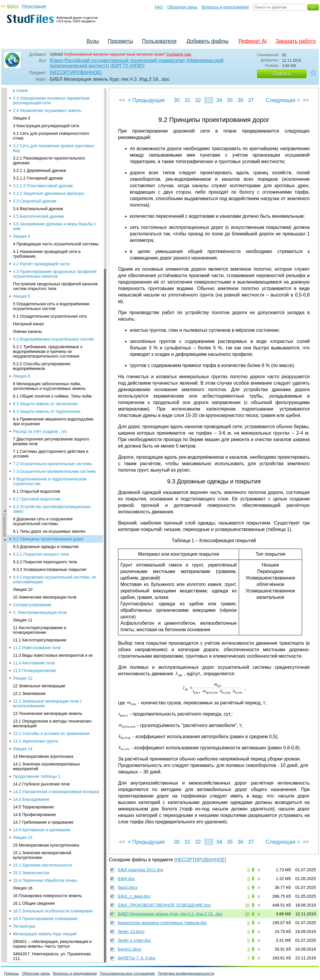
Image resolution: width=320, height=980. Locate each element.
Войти (13, 6)
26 (247, 905)
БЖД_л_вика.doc (134, 896)
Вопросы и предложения (225, 7)
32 (198, 100)
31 (187, 100)
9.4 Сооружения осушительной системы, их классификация (55, 141)
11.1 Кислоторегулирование (40, 202)
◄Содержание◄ (5, 191)
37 (251, 100)
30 (177, 100)
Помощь (11, 973)
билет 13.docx (131, 932)
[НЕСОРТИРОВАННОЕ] (76, 72)
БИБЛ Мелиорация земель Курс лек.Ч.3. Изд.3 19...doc (170, 914)
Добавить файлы (207, 41)
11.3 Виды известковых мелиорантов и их (53, 217)
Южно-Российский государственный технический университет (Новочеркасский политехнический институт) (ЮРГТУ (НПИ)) (137, 63)
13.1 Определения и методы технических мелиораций (52, 285)
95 (247, 914)
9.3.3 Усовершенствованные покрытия (50, 131)
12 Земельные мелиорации (39, 247)
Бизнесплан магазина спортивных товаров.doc (162, 923)
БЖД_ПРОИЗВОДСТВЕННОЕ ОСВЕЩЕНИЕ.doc (164, 905)
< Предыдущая (146, 100)
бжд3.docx (128, 887)
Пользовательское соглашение (127, 973)
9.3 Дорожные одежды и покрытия (46, 108)
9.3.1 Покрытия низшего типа (41, 116)
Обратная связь (182, 7)
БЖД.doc (126, 879)
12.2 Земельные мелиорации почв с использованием (47, 265)
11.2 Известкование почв (37, 209)
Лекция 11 (23, 182)
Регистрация (34, 6)
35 (230, 100)
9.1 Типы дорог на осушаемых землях (49, 93)
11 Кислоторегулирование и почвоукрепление (40, 192)
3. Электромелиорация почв (40, 174)
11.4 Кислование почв (34, 225)
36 (240, 100)
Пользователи (159, 41)
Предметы (120, 41)
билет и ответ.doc (134, 940)
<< (122, 100)
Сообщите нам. (179, 54)
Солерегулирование (32, 166)
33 (208, 100)
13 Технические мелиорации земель (48, 275)
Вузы (93, 41)
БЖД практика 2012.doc (141, 870)
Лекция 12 (23, 240)
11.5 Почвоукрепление (34, 232)
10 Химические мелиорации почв (45, 159)
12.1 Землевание (29, 255)
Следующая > (283, 100)
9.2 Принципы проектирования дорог (48, 100)
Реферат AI (253, 41)
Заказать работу (296, 41)
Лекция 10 (23, 151)
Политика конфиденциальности (186, 973)
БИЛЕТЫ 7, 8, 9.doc (137, 958)
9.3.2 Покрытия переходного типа (45, 123)
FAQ (159, 7)
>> (306, 100)
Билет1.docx (130, 949)
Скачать (282, 74)
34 (219, 100)
